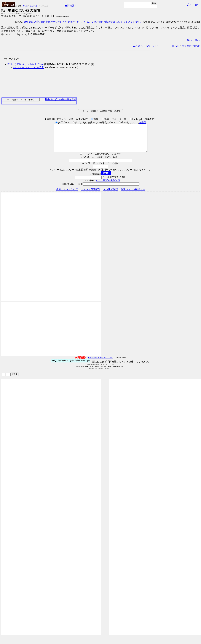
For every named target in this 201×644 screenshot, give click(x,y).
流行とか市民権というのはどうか (25, 64)
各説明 (143, 122)
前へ (197, 5)
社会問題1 (34, 6)
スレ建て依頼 (110, 195)
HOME (25, 6)
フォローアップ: (10, 59)
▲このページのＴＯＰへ (146, 46)
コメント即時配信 (91, 195)
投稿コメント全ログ (67, 195)
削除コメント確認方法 (133, 195)
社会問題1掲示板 (191, 46)
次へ (190, 5)
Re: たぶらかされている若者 (29, 67)
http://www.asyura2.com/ (101, 363)
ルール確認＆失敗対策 (108, 186)
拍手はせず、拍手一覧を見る (61, 99)
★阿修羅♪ (70, 6)
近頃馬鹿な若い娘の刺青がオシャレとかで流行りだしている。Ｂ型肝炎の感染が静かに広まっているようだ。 (83, 22)
